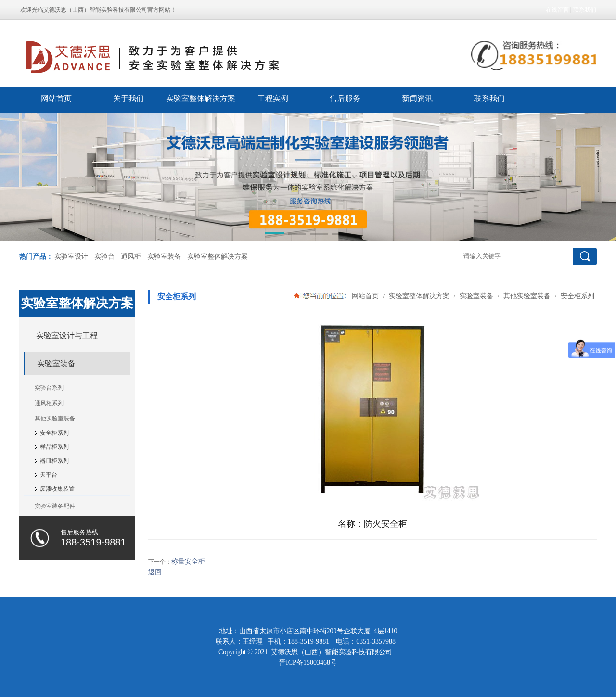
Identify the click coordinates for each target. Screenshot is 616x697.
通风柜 (131, 257)
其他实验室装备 (527, 296)
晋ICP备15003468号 (308, 663)
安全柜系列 (577, 296)
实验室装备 (164, 257)
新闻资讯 (417, 98)
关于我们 (128, 98)
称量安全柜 (188, 562)
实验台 (104, 257)
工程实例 (273, 98)
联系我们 (585, 10)
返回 (155, 572)
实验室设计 (71, 257)
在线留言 (557, 10)
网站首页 (56, 98)
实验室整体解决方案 (201, 98)
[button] (274, 235)
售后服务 (345, 98)
